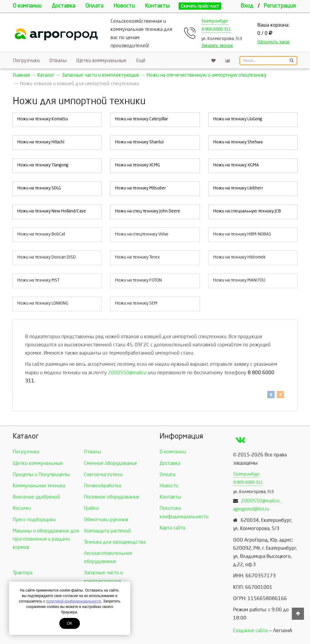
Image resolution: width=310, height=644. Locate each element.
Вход (247, 6)
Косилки (22, 508)
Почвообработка (102, 486)
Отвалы (58, 60)
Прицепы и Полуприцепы (41, 474)
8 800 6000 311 (216, 29)
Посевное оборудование (112, 497)
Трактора (23, 573)
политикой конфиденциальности (73, 601)
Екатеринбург (215, 21)
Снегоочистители (103, 474)
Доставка (63, 6)
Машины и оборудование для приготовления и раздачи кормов (46, 539)
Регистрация (280, 6)
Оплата (94, 6)
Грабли (91, 508)
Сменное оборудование (110, 463)
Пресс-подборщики (34, 520)
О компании (27, 6)
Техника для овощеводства (115, 542)
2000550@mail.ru (127, 373)
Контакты (157, 6)
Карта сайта (172, 528)
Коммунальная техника (39, 486)
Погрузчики (26, 60)
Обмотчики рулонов (106, 520)
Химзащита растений (107, 531)
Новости (124, 6)
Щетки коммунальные (101, 60)
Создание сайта (250, 631)
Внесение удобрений (36, 497)
